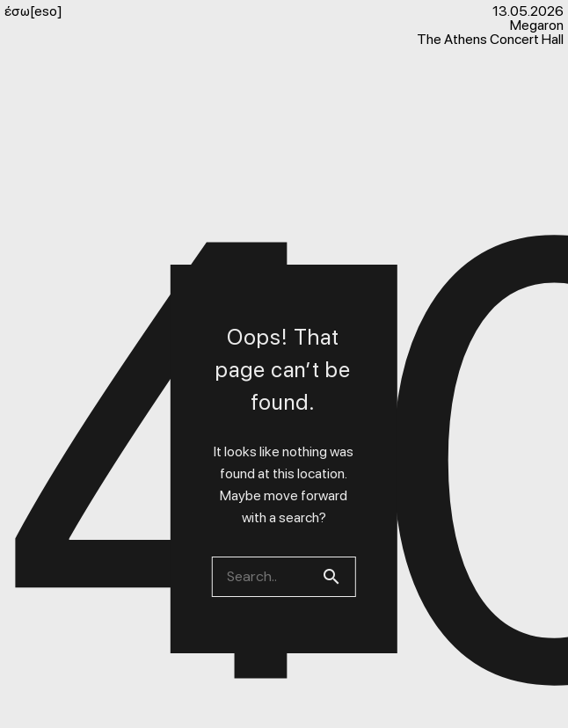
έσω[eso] (33, 11)
